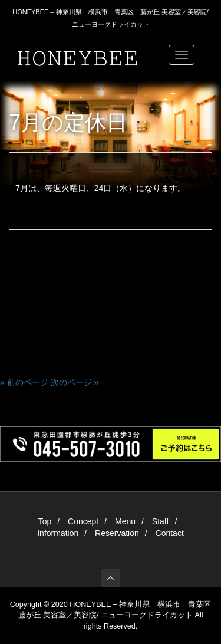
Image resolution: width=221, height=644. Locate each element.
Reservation (117, 533)
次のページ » (75, 382)
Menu (125, 521)
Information (58, 533)
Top (45, 521)
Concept (83, 521)
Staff (161, 521)
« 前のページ (24, 382)
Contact (170, 533)
